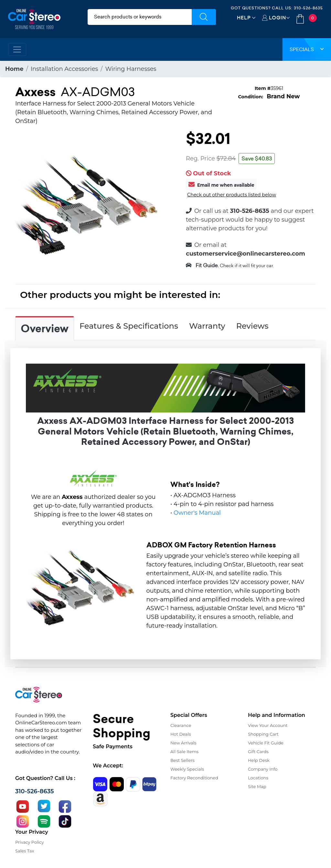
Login (278, 18)
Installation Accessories (64, 69)
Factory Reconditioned (194, 778)
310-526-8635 (308, 8)
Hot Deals (181, 734)
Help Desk (259, 760)
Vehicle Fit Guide (266, 743)
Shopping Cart (263, 734)
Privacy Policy (29, 842)
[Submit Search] (204, 17)
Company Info (263, 769)
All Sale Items (184, 752)
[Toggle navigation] (17, 49)
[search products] (140, 17)
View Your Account (268, 725)
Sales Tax (25, 851)
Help (244, 18)
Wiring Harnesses (131, 69)
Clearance (181, 725)
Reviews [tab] (252, 326)
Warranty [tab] (207, 326)
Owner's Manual (197, 513)
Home (14, 69)
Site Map (257, 786)
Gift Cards (258, 752)
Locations (258, 778)
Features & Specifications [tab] (129, 326)
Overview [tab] (45, 329)
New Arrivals (183, 743)
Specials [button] (307, 49)
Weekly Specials (187, 769)
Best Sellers (182, 760)
